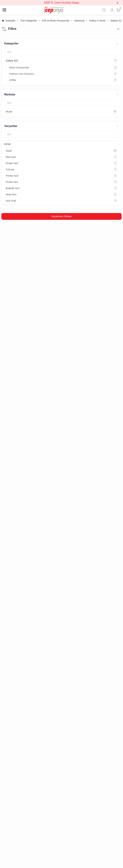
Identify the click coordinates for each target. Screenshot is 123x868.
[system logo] (54, 10)
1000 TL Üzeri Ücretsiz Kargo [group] (62, 3)
